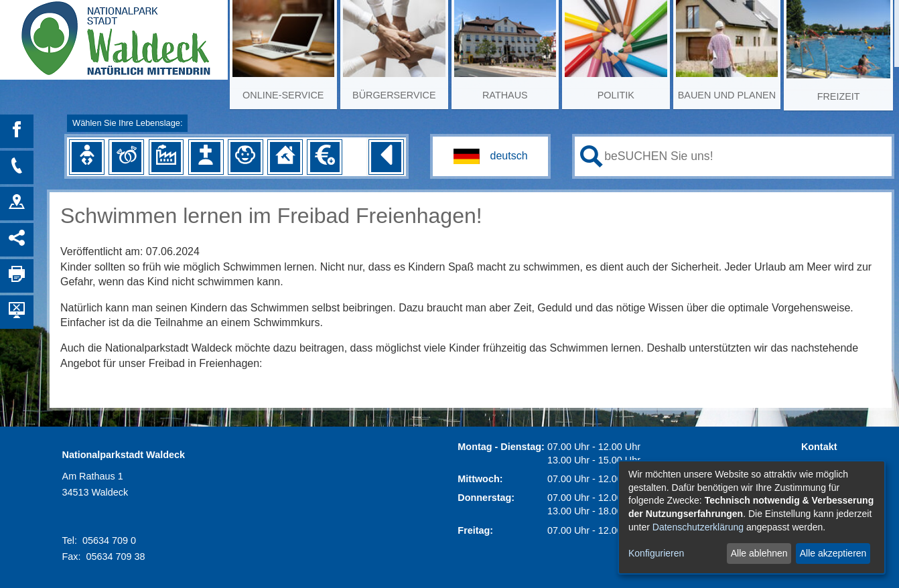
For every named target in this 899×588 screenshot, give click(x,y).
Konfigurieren (656, 553)
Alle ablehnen (759, 553)
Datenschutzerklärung (698, 527)
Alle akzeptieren (833, 553)
